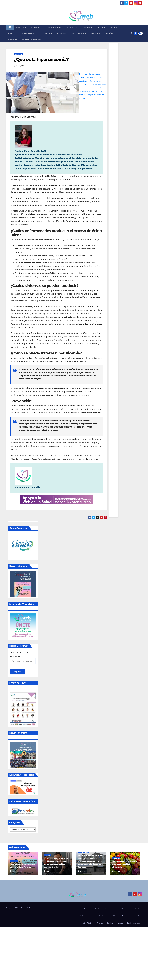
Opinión (109, 33)
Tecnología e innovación (53, 33)
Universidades (28, 33)
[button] (132, 33)
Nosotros (21, 28)
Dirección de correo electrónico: (23, 658)
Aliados (35, 28)
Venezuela (116, 858)
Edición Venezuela (31, 39)
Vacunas (95, 33)
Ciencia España (84, 852)
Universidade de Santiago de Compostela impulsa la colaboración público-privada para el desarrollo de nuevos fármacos (90, 861)
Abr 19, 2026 (17, 871)
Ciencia (12, 33)
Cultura (101, 28)
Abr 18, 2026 (51, 871)
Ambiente (87, 28)
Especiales (14, 861)
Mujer (114, 28)
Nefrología (18, 54)
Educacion (72, 28)
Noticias (13, 39)
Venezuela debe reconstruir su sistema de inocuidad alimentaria (125, 864)
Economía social (53, 28)
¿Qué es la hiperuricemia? (41, 59)
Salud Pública (79, 33)
